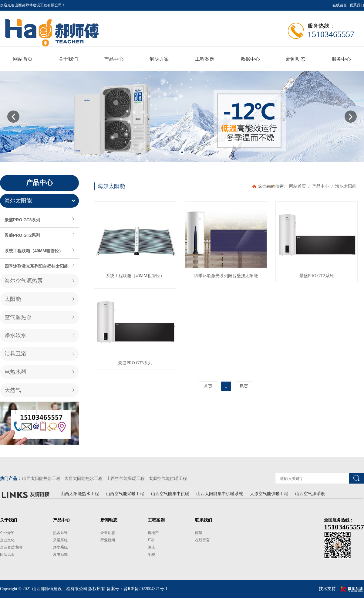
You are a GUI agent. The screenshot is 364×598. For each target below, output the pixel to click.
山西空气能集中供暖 (170, 494)
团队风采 (7, 555)
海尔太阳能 (18, 201)
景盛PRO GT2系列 (22, 235)
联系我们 (357, 5)
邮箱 (199, 533)
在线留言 (340, 5)
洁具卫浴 (15, 354)
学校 (151, 555)
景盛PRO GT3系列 (22, 220)
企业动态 (108, 533)
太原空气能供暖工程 (168, 479)
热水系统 (60, 533)
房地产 (153, 533)
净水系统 (60, 547)
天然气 (13, 390)
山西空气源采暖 (310, 494)
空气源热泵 (18, 317)
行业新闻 (108, 540)
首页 (208, 386)
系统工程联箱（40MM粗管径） (34, 251)
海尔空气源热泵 (24, 281)
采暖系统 (60, 540)
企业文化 (7, 540)
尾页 (244, 386)
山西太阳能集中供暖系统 (220, 494)
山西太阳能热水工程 (41, 479)
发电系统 (60, 555)
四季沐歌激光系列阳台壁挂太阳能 (36, 266)
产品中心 (320, 186)
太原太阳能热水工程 (83, 479)
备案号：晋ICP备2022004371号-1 (137, 589)
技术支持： (341, 589)
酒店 (151, 547)
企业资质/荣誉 (11, 547)
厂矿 (151, 540)
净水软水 (15, 335)
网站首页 (298, 186)
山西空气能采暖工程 (126, 479)
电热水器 (15, 372)
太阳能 (13, 299)
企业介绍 (7, 533)
